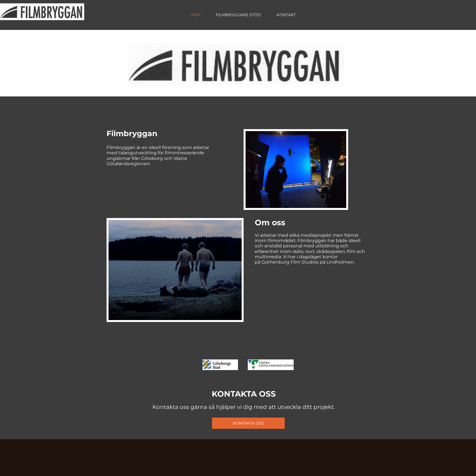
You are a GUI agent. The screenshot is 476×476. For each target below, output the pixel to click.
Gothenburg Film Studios (290, 262)
